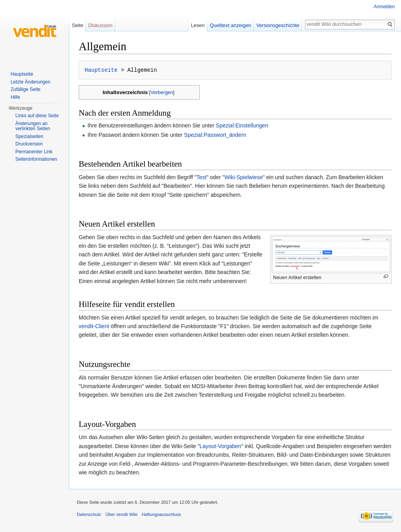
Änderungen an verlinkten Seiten (33, 126)
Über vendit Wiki (121, 514)
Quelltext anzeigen (230, 25)
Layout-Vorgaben (220, 446)
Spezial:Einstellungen (242, 125)
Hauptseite (101, 70)
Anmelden (384, 7)
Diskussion (100, 25)
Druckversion (29, 144)
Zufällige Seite (25, 89)
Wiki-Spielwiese (244, 177)
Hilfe (15, 97)
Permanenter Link (34, 152)
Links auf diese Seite (37, 116)
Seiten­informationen (36, 159)
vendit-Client (94, 326)
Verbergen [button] (162, 93)
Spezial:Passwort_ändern (215, 135)
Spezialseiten (29, 136)
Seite (77, 25)
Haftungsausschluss (161, 514)
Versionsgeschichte (278, 25)
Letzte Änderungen (30, 82)
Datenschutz (89, 514)
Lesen (198, 25)
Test (201, 177)
